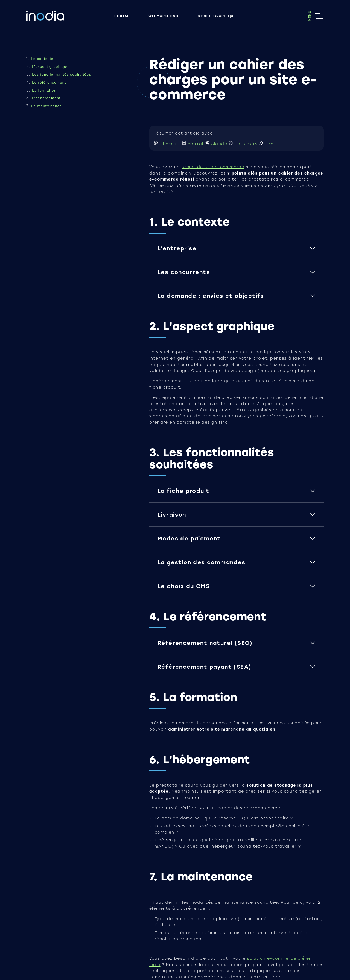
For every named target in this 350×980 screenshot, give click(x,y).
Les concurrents (184, 272)
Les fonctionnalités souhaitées (62, 75)
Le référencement (49, 82)
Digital (122, 16)
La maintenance (46, 106)
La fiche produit (183, 491)
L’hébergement (46, 98)
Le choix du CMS (184, 586)
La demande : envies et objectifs (211, 296)
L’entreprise (177, 248)
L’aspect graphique (50, 67)
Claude (217, 144)
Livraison (172, 514)
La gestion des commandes (202, 562)
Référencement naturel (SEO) (205, 643)
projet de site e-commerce (213, 167)
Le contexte (42, 59)
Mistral (193, 144)
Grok (268, 144)
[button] (237, 252)
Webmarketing (164, 16)
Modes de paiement (189, 538)
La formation (44, 90)
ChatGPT (168, 144)
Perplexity (244, 144)
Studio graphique (217, 16)
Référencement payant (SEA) (204, 667)
